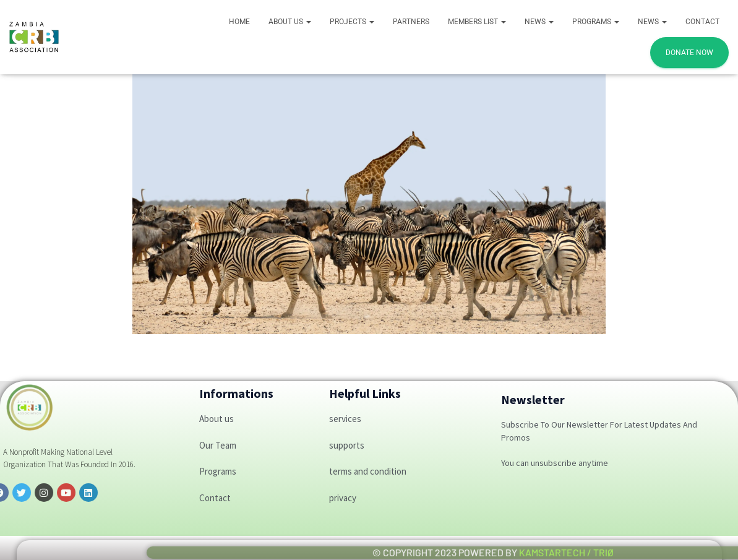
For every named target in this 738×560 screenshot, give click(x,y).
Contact (702, 22)
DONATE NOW (689, 53)
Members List (477, 22)
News (539, 22)
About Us (290, 22)
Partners (411, 22)
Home (239, 22)
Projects (352, 22)
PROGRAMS (596, 22)
